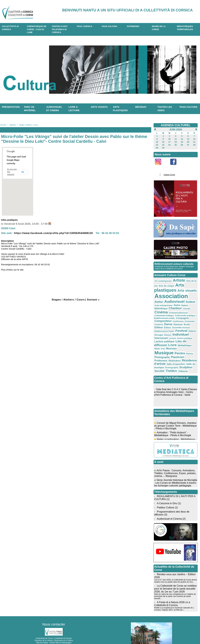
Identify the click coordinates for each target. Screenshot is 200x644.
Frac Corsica (85, 26)
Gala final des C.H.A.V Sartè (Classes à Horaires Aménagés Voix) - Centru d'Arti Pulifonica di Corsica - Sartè (175, 384)
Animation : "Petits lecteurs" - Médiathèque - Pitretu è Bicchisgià (173, 425)
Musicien (164, 341)
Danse (178, 317)
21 (194, 142)
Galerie (190, 323)
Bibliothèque (188, 303)
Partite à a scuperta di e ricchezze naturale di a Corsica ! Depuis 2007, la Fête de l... (173, 596)
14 (194, 139)
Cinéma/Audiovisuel (163, 309)
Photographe (181, 345)
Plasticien (161, 348)
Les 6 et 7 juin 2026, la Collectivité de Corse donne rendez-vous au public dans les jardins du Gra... (175, 569)
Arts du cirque (166, 284)
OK (23, 172)
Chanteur (161, 306)
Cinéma (182, 306)
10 (169, 139)
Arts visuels (185, 289)
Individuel (179, 326)
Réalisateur (187, 348)
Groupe (158, 327)
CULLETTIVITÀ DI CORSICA (10, 28)
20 (188, 142)
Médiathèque (183, 337)
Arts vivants (99, 107)
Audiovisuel (164, 299)
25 (176, 144)
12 (182, 139)
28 (194, 144)
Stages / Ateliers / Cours (28, 125)
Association (170, 294)
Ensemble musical (186, 320)
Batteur (178, 303)
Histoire (167, 327)
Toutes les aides (165, 109)
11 (176, 139)
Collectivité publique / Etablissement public (175, 311)
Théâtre (160, 361)
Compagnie (161, 314)
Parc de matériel (30, 109)
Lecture (172, 330)
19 (182, 142)
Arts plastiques (120, 109)
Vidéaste (171, 361)
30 (163, 147)
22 (157, 144)
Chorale (171, 306)
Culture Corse (169, 174)
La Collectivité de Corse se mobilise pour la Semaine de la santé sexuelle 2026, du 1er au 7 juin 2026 (175, 577)
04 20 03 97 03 (63, 634)
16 (163, 142)
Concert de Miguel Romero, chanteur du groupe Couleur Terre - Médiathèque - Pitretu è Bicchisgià (173, 417)
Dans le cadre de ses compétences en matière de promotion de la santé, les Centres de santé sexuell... (175, 584)
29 (157, 147)
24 (169, 144)
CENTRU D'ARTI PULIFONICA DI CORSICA (60, 29)
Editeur (165, 320)
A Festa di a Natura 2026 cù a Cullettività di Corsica (172, 591)
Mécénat (141, 107)
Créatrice (169, 317)
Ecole (157, 320)
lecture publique (183, 330)
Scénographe (161, 357)
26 (182, 144)
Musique (179, 341)
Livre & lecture (74, 109)
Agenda (12, 125)
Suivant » (94, 300)
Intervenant (161, 330)
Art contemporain (163, 279)
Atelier (191, 295)
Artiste (178, 279)
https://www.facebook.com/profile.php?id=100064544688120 (56, 233)
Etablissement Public (164, 323)
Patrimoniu (133, 26)
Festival (180, 323)
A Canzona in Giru (167, 493)
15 (157, 142)
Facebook (175, 166)
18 (176, 142)
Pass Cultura (110, 26)
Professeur (174, 348)
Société (186, 357)
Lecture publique (164, 333)
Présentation (11, 107)
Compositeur (176, 314)
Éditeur (174, 320)
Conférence (190, 314)
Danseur (188, 317)
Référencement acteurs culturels (174, 263)
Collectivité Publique (182, 309)
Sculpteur (174, 357)
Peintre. (169, 345)
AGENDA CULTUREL (176, 125)
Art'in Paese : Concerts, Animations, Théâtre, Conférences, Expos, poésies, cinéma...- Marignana (176, 464)
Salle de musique (176, 354)
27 (188, 144)
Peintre (159, 345)
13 (188, 139)
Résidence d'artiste (167, 351)
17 (169, 142)
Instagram (160, 166)
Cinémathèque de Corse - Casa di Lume (37, 29)
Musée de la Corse (159, 28)
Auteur (179, 300)
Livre (172, 336)
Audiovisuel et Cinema (169, 507)
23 (163, 144)
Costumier (159, 317)
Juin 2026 (176, 129)
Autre (170, 303)
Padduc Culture (165, 497)
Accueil (3, 125)
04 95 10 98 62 (39, 634)
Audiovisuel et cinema (54, 109)
